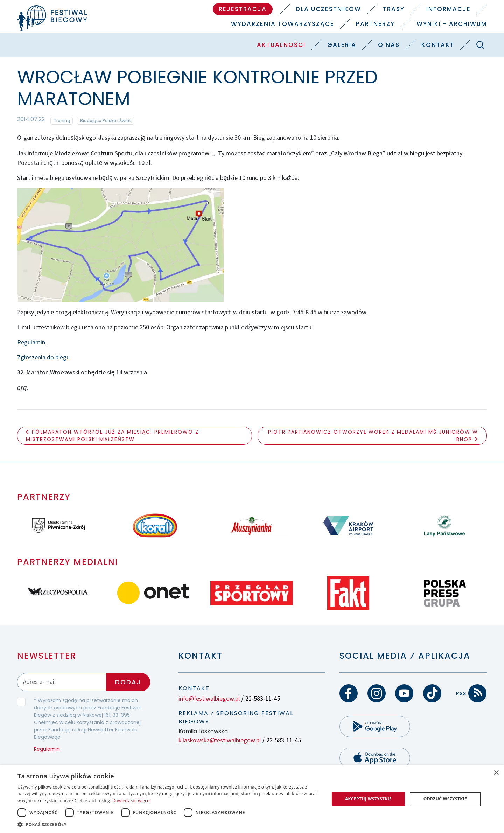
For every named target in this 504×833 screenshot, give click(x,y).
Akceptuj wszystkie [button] (368, 799)
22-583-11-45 (263, 699)
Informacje (449, 9)
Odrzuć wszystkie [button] (445, 799)
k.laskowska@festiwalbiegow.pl (220, 740)
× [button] (496, 773)
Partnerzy (375, 24)
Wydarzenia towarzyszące (283, 24)
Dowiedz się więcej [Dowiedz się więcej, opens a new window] (132, 801)
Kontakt (438, 45)
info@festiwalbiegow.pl (209, 699)
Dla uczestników (328, 9)
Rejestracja (243, 9)
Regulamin (31, 342)
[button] (169, 824)
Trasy (394, 9)
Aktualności (281, 45)
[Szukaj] (480, 45)
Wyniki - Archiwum (452, 24)
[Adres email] (62, 682)
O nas (389, 45)
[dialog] (252, 799)
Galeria (342, 45)
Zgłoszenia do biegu (44, 358)
